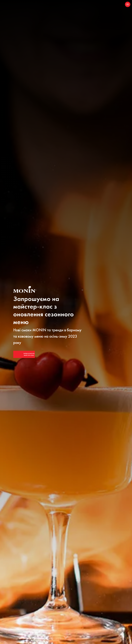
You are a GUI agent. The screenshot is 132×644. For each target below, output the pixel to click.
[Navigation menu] (128, 4)
